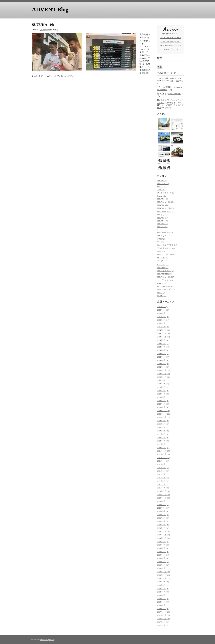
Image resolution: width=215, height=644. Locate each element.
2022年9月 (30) (163, 421)
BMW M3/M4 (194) (165, 274)
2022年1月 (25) (163, 448)
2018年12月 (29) (163, 572)
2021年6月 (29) (163, 471)
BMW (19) (161, 292)
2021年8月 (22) (163, 464)
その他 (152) (162, 295)
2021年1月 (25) (163, 488)
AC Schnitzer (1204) (165, 286)
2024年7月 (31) (163, 347)
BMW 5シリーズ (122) (166, 289)
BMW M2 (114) (163, 268)
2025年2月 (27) (163, 323)
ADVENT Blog (50, 9)
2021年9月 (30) (163, 461)
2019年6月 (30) (163, 552)
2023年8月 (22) (163, 384)
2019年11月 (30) (163, 535)
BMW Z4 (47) (162, 205)
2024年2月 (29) (163, 364)
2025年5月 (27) (163, 313)
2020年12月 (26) (163, 491)
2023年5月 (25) (163, 394)
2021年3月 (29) (163, 481)
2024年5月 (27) (163, 354)
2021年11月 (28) (163, 454)
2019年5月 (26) (163, 555)
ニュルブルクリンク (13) (167, 245)
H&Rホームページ (170, 49)
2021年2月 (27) (163, 484)
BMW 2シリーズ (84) (166, 271)
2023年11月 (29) (163, 374)
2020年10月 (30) (163, 498)
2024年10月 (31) (163, 337)
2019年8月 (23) (163, 545)
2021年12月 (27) (163, 451)
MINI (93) (161, 251)
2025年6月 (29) (163, 310)
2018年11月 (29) (163, 575)
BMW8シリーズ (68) (165, 208)
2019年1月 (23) (163, 568)
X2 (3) (159, 229)
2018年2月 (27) (163, 605)
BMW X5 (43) (163, 199)
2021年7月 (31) (163, 468)
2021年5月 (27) (163, 474)
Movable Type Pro (47, 640)
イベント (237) (163, 264)
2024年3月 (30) (163, 360)
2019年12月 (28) (163, 531)
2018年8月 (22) (163, 585)
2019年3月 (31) (163, 562)
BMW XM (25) (163, 184)
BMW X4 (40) (163, 221)
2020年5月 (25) (163, 515)
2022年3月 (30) (163, 441)
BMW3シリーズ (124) (166, 254)
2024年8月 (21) (163, 343)
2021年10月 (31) (163, 458)
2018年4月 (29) (163, 599)
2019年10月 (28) (163, 538)
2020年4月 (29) (163, 518)
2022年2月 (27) (163, 444)
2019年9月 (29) (163, 541)
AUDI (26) (161, 239)
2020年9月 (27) (163, 501)
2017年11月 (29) (163, 615)
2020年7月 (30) (163, 508)
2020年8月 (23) (163, 505)
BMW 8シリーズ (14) (166, 211)
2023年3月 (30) (163, 401)
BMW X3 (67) (163, 227)
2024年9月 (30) (163, 340)
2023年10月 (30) (163, 377)
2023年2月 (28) (163, 404)
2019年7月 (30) (163, 548)
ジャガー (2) (162, 261)
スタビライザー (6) (165, 280)
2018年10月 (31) (163, 578)
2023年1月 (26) (163, 407)
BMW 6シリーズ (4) (165, 236)
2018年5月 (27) (163, 595)
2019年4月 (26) (163, 558)
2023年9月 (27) (163, 380)
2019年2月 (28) (163, 565)
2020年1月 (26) (163, 528)
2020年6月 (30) (163, 511)
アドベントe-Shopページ (170, 41)
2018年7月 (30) (163, 588)
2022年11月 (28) (163, 414)
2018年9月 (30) (163, 582)
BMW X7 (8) (162, 181)
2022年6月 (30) (163, 431)
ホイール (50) (163, 258)
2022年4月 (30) (163, 437)
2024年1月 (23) (163, 367)
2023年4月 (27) (163, 397)
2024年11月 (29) (163, 333)
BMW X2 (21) (163, 218)
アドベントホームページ (171, 38)
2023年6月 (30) (163, 390)
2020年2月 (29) (163, 525)
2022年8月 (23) (163, 424)
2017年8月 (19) (163, 625)
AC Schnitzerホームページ (170, 45)
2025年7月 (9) (163, 307)
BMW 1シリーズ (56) (166, 232)
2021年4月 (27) (163, 478)
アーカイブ (168, 302)
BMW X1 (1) (162, 186)
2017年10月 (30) (163, 619)
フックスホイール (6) (166, 193)
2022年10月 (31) (163, 417)
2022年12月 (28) (163, 411)
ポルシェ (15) (163, 215)
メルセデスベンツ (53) (166, 248)
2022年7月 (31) (163, 427)
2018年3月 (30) (163, 602)
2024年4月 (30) (163, 357)
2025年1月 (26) (163, 327)
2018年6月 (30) (163, 592)
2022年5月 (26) (163, 434)
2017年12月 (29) (163, 612)
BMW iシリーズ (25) (165, 202)
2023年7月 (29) (163, 387)
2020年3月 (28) (163, 521)
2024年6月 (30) (163, 350)
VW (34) (160, 242)
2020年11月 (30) (163, 494)
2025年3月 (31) (163, 320)
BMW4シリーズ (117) (166, 277)
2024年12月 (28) (163, 330)
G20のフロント (174, 94)
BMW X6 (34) (163, 224)
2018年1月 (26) (163, 609)
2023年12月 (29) (163, 370)
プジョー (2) (162, 189)
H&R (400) (161, 283)
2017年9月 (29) (163, 622)
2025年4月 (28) (163, 317)
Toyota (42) (161, 196)
